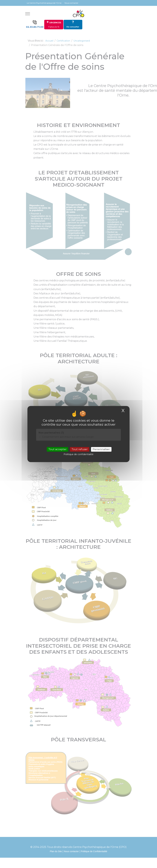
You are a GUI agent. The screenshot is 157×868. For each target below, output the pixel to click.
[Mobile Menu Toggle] (28, 14)
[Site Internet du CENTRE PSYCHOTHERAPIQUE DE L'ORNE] (78, 14)
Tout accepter (57, 449)
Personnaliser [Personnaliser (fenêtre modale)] (101, 449)
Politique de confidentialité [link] (78, 454)
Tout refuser (80, 449)
